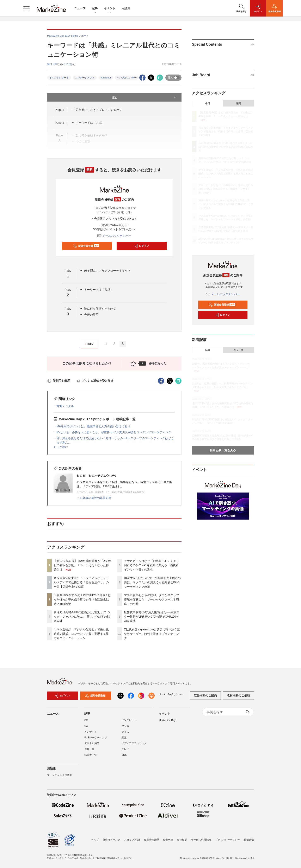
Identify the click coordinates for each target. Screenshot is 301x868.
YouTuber (106, 78)
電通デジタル (65, 406)
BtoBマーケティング (96, 738)
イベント (110, 9)
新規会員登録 (86, 246)
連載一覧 (89, 749)
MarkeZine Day (167, 720)
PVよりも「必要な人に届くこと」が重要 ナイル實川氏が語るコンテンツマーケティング (114, 432)
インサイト (91, 732)
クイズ (125, 732)
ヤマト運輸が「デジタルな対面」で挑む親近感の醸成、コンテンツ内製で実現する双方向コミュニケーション (81, 634)
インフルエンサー (127, 78)
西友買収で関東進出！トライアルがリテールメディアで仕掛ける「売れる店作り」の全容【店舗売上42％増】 (81, 582)
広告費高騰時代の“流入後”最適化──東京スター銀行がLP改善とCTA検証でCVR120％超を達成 (152, 617)
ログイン (141, 246)
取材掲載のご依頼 (238, 695)
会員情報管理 (151, 840)
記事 (95, 9)
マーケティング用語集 (60, 775)
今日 (208, 103)
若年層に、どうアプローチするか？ (99, 110)
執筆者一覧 (91, 755)
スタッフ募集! (132, 840)
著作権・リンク (111, 840)
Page (59, 110)
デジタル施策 (92, 743)
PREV (88, 344)
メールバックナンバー (114, 236)
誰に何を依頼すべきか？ (100, 309)
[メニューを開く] (26, 8)
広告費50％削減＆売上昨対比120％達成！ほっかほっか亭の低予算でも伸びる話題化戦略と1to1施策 (82, 599)
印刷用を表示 (59, 381)
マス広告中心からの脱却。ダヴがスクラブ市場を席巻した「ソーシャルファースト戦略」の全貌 (152, 599)
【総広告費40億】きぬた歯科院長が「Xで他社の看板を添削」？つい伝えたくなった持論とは (82, 565)
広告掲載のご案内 (205, 695)
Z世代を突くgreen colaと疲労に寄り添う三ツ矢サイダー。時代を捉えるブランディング (152, 634)
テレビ (125, 749)
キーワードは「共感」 (99, 290)
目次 (144, 97)
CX (86, 726)
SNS (124, 755)
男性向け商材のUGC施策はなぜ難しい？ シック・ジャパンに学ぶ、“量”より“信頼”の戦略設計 (82, 617)
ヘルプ (95, 840)
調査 (124, 738)
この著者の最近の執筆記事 (94, 498)
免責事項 (168, 840)
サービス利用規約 (201, 840)
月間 (238, 103)
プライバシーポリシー (227, 840)
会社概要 (182, 840)
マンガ (125, 726)
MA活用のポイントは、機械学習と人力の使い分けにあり (93, 426)
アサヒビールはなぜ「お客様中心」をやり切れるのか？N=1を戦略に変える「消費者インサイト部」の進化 (152, 565)
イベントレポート (59, 78)
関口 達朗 (52, 64)
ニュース (80, 8)
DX (86, 720)
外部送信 (249, 840)
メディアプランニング (134, 743)
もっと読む (61, 447)
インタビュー (129, 720)
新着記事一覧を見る (223, 450)
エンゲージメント (85, 78)
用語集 (126, 8)
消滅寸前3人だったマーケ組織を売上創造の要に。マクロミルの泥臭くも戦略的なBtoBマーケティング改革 (152, 582)
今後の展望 (91, 315)
